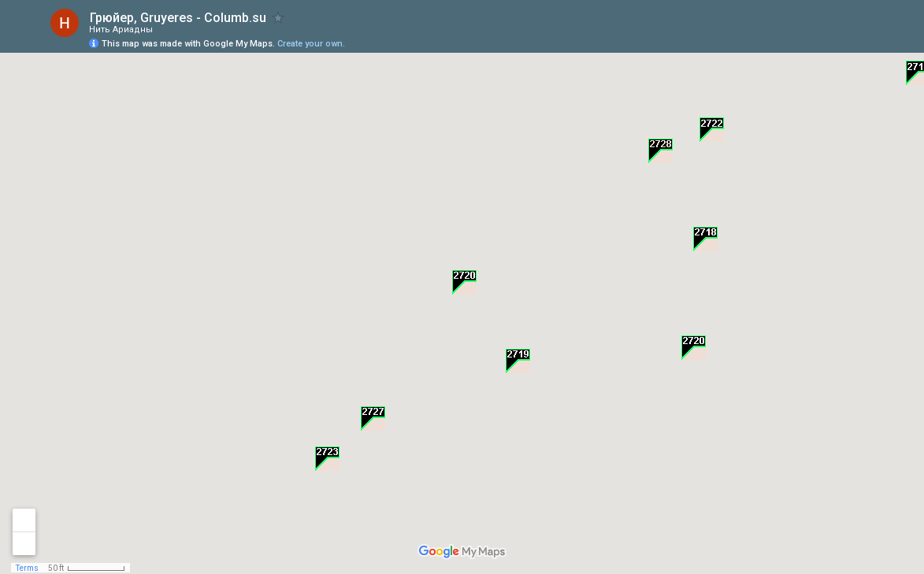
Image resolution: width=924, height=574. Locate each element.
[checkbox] (278, 18)
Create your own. (311, 44)
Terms (27, 568)
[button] (705, 239)
